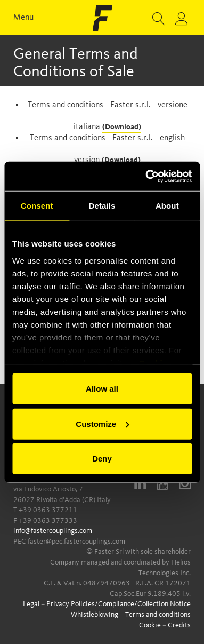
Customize (102, 423)
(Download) (122, 127)
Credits (179, 625)
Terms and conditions (158, 615)
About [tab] (167, 206)
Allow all (102, 389)
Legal (31, 604)
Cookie (150, 625)
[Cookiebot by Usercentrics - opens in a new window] (146, 176)
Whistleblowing (95, 615)
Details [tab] (102, 206)
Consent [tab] (37, 206)
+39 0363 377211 (48, 510)
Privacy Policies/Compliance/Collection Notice (119, 604)
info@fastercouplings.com (53, 531)
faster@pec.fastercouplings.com (76, 542)
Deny (102, 459)
